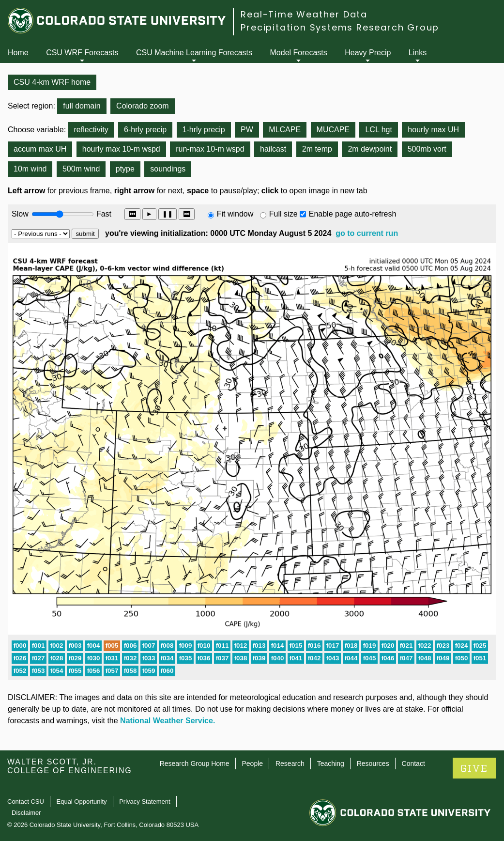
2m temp (317, 149)
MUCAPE (333, 130)
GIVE (474, 769)
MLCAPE (285, 130)
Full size (283, 214)
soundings (168, 169)
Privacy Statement (145, 802)
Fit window (235, 214)
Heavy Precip (368, 53)
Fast (103, 214)
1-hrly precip (204, 130)
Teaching (331, 763)
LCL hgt (378, 130)
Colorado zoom (143, 106)
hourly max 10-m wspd (121, 149)
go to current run (367, 233)
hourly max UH (433, 130)
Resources (373, 763)
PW (247, 130)
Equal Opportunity (82, 802)
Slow (20, 214)
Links (418, 53)
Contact (413, 763)
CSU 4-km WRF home (52, 82)
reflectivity (91, 130)
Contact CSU (26, 802)
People (252, 763)
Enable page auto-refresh (353, 214)
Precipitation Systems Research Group (340, 27)
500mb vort (427, 149)
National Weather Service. (168, 721)
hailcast (273, 149)
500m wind (81, 169)
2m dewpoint (370, 149)
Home (18, 53)
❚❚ (168, 214)
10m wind (30, 169)
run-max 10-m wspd (210, 149)
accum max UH (40, 149)
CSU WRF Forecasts (82, 53)
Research (290, 763)
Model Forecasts (299, 53)
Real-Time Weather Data (304, 14)
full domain (82, 106)
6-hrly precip (145, 130)
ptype (125, 169)
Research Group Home (195, 763)
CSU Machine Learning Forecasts (194, 53)
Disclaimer (26, 813)
